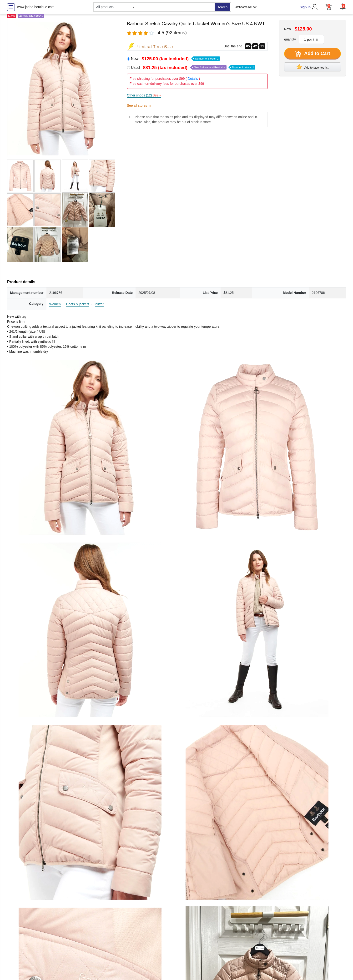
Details (193, 79)
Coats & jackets (78, 304)
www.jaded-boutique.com (36, 7)
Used (193, 68)
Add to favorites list (313, 67)
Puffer (99, 304)
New (176, 59)
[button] (343, 6)
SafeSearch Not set (245, 7)
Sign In (305, 7)
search (222, 7)
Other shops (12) (144, 95)
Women (55, 304)
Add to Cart (313, 54)
